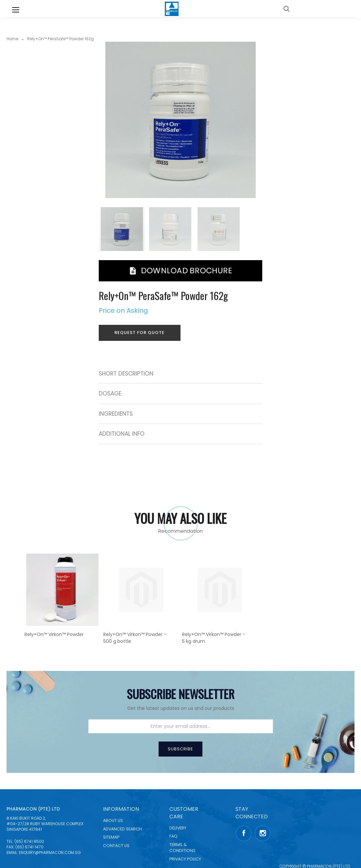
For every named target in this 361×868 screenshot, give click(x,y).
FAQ (173, 836)
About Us (113, 820)
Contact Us (116, 846)
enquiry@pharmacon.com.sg (50, 852)
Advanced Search (122, 829)
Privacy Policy (185, 859)
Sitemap (111, 837)
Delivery (178, 828)
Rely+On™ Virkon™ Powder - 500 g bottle (135, 638)
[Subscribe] (180, 749)
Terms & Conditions (182, 848)
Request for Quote (139, 333)
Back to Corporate (325, 8)
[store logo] (172, 9)
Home (12, 39)
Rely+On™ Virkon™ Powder (54, 634)
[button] (171, 229)
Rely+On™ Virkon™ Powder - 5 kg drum (214, 638)
